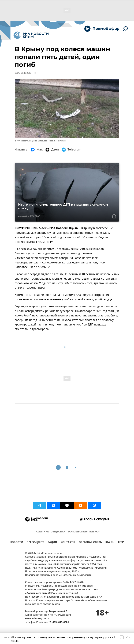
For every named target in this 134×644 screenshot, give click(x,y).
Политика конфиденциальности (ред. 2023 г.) (53, 572)
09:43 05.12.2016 (23, 73)
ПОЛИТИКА (42, 532)
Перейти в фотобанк (57, 141)
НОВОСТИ (16, 543)
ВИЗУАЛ (94, 532)
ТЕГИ (121, 543)
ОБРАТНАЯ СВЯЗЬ (90, 543)
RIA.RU (110, 543)
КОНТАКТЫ (68, 543)
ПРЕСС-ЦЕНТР (35, 543)
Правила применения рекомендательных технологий (58, 575)
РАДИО (52, 543)
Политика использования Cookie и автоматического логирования (66, 568)
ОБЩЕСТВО (58, 532)
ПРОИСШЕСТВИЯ (77, 532)
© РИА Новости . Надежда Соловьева (31, 141)
